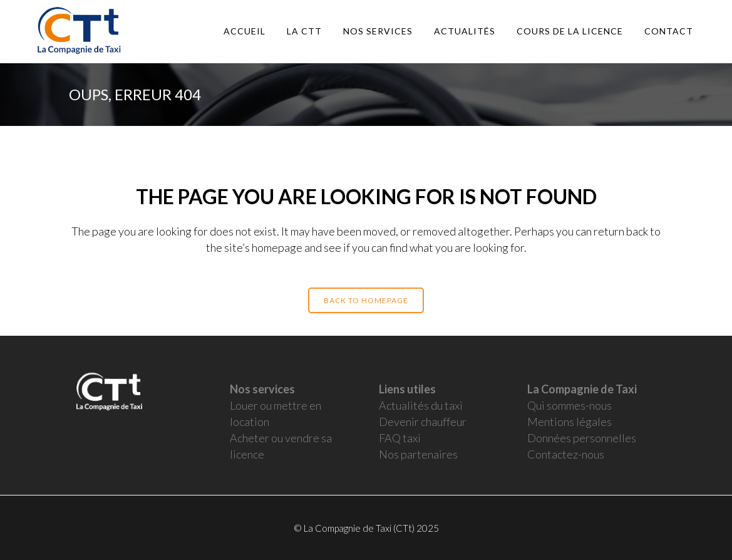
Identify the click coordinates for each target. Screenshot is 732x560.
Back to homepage (366, 300)
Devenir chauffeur (423, 422)
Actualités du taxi (421, 405)
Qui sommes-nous (570, 405)
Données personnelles (582, 438)
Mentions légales (570, 422)
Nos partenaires (418, 454)
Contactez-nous (566, 454)
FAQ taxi (400, 438)
